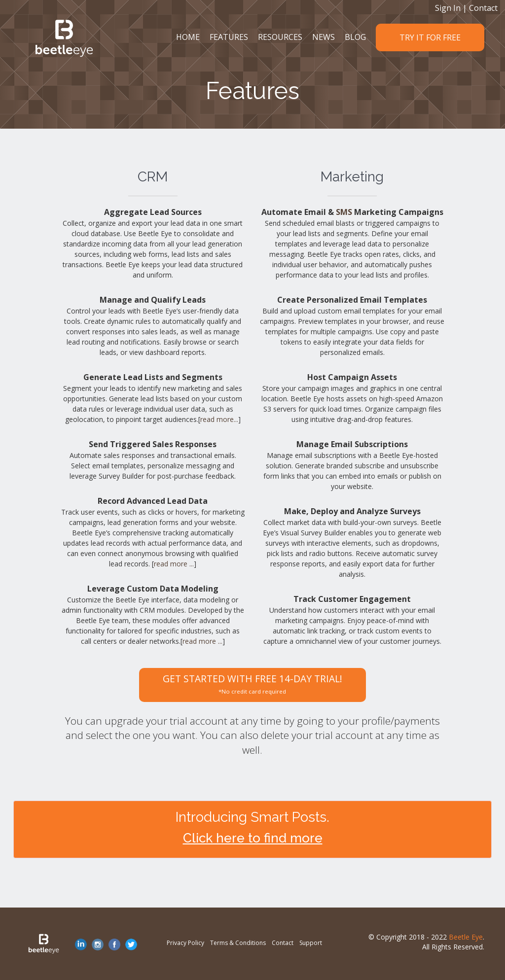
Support (311, 943)
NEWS (324, 37)
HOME (188, 37)
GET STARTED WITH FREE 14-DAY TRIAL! (252, 683)
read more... (219, 419)
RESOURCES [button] (280, 37)
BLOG (355, 37)
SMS (344, 212)
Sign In (448, 8)
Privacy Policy (185, 943)
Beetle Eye (466, 937)
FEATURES (229, 37)
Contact (483, 8)
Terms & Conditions (238, 943)
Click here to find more (253, 838)
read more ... (174, 564)
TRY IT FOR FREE (430, 37)
